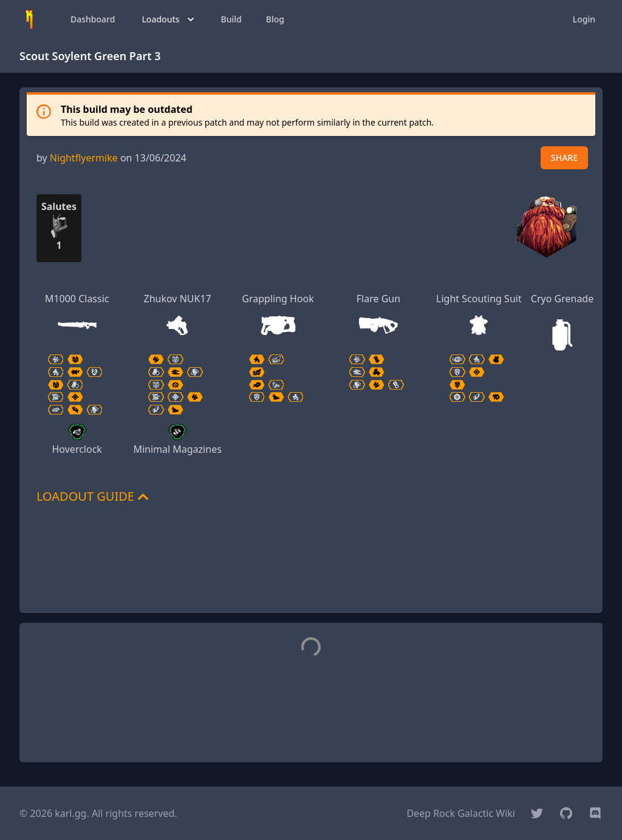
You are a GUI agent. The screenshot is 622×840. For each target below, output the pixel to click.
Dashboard (93, 19)
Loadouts (169, 19)
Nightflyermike (84, 158)
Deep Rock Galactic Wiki (461, 813)
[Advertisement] (311, 576)
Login (584, 19)
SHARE (564, 157)
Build (231, 19)
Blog (275, 19)
